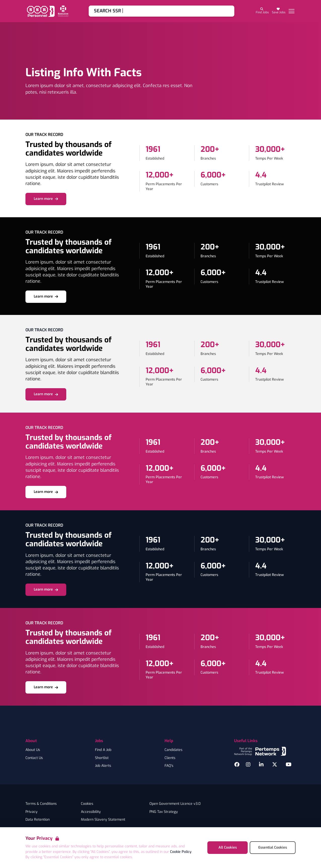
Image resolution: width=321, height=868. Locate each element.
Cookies (87, 804)
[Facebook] (237, 765)
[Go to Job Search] (162, 11)
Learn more (46, 199)
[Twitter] (275, 765)
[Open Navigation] (292, 11)
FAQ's (169, 766)
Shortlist (102, 758)
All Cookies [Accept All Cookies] (228, 847)
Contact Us (34, 758)
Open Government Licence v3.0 (175, 804)
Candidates (173, 750)
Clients (170, 758)
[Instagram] (248, 765)
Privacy (31, 812)
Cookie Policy (181, 852)
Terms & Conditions (41, 804)
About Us (33, 750)
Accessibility (91, 812)
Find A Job (103, 750)
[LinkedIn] (261, 765)
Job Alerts (103, 766)
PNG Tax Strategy (164, 812)
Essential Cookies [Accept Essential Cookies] (273, 847)
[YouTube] (289, 765)
